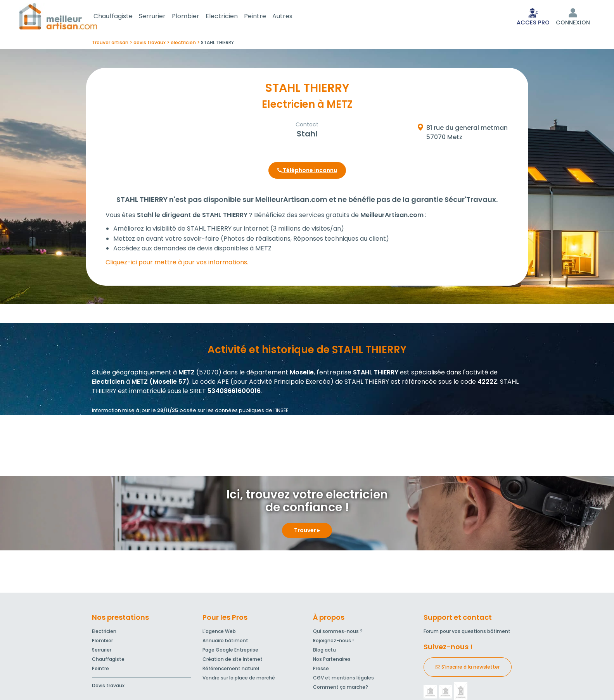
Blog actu (324, 651)
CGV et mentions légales (343, 679)
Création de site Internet (233, 661)
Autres (292, 17)
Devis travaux (108, 687)
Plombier (195, 17)
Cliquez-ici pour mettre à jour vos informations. (177, 264)
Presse (321, 670)
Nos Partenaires (332, 661)
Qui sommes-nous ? (338, 633)
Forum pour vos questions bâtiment (467, 633)
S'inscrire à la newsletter (468, 668)
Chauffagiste (122, 17)
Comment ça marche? (341, 689)
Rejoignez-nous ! (333, 642)
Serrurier (162, 17)
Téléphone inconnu (307, 172)
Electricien (231, 17)
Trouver (307, 532)
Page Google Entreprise (230, 651)
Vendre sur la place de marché (239, 679)
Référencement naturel (231, 670)
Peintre (264, 17)
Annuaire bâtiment (225, 642)
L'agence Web (219, 633)
